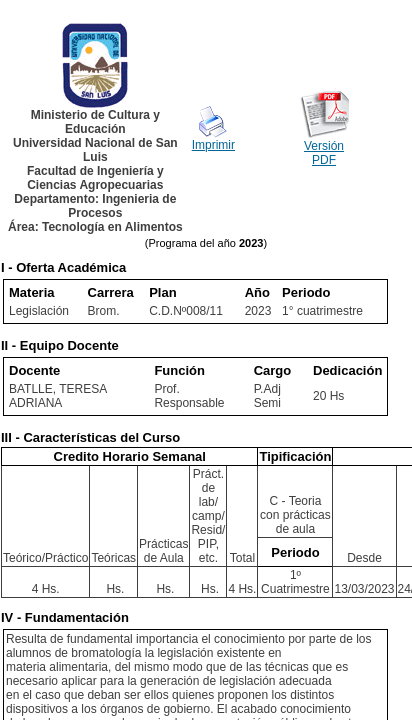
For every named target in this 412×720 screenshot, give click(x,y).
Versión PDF (324, 153)
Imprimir (213, 145)
